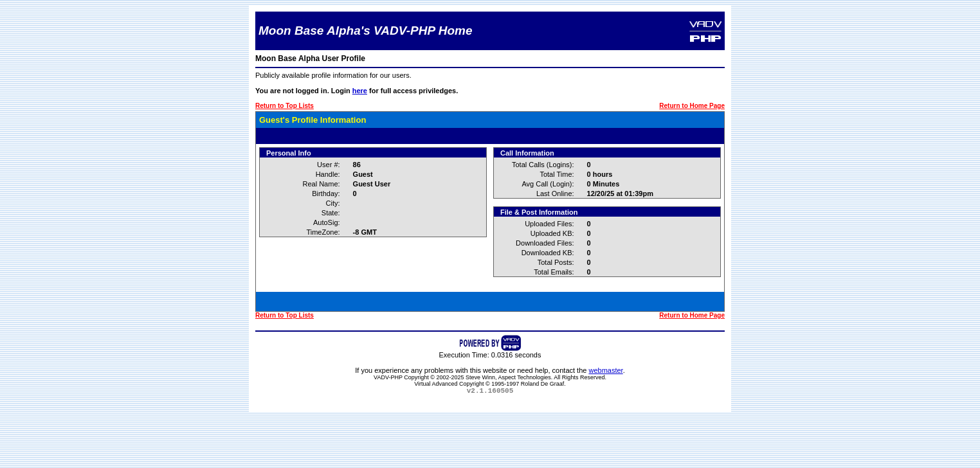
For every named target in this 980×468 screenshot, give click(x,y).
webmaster (605, 370)
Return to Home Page (692, 106)
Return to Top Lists (285, 106)
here (360, 91)
